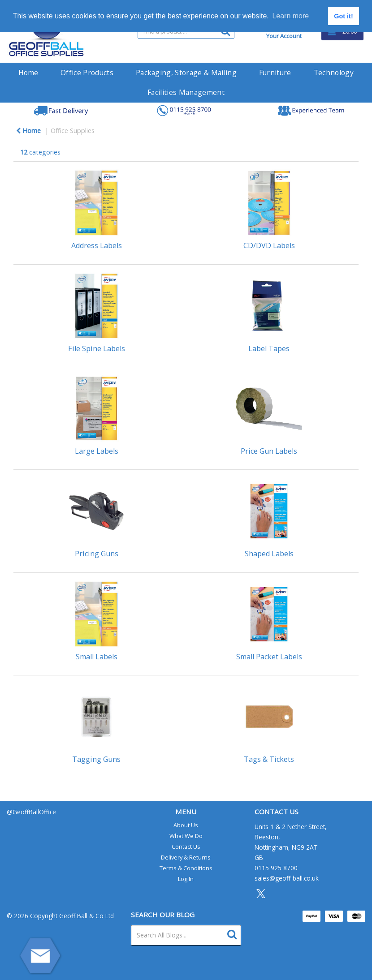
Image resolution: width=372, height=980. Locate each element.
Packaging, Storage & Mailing (186, 73)
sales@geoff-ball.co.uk (287, 878)
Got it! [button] (343, 16)
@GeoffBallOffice (31, 812)
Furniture (275, 73)
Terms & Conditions (186, 868)
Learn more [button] (290, 16)
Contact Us (186, 847)
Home (28, 73)
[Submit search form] (234, 933)
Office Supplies (73, 131)
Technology (334, 73)
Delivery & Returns (186, 857)
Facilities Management (186, 92)
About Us (186, 825)
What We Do (186, 836)
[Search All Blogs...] (186, 935)
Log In (186, 879)
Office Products (87, 73)
